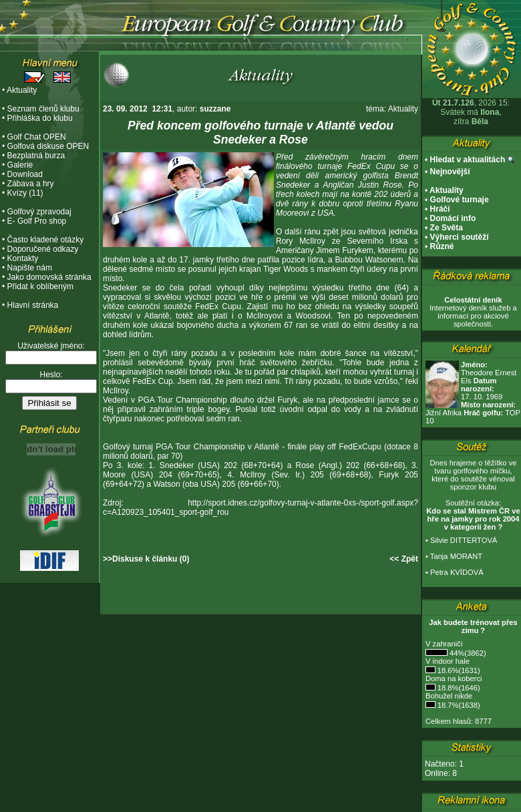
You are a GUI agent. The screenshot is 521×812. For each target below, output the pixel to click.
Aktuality (22, 90)
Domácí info (453, 218)
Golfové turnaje (460, 200)
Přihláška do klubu (40, 118)
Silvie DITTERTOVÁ (464, 540)
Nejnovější (450, 172)
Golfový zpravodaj (39, 212)
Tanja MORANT (456, 556)
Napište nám (30, 268)
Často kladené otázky (46, 240)
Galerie (20, 165)
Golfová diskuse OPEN (48, 146)
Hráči (440, 209)
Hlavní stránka (33, 305)
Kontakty (23, 258)
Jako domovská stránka (49, 277)
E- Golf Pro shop (37, 221)
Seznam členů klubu (43, 109)
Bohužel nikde (449, 696)
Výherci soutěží (460, 237)
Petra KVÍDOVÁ (457, 572)
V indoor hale (448, 661)
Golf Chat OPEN (37, 137)
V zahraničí (444, 644)
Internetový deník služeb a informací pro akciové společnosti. (473, 312)
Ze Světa (447, 228)
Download (25, 174)
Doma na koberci (454, 678)
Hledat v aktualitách (468, 160)
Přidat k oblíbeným (40, 286)
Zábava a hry (31, 184)
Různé (442, 246)
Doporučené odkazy (43, 249)
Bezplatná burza (36, 156)
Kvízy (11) (25, 193)
